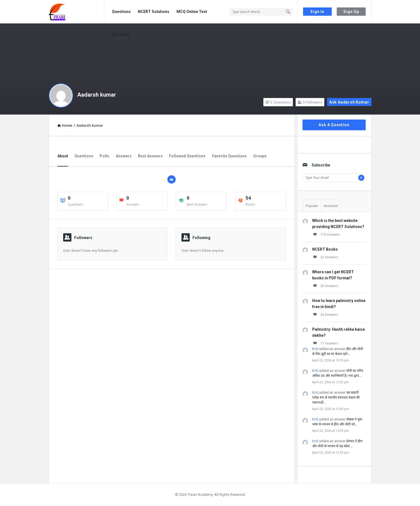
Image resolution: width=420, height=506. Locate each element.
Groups (260, 156)
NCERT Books (325, 249)
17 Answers (325, 343)
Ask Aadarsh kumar (349, 102)
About (63, 156)
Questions (121, 12)
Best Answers (150, 156)
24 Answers (325, 315)
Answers (124, 156)
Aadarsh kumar (97, 95)
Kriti (315, 349)
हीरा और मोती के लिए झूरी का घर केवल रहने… (338, 351)
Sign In (317, 12)
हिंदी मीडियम (121, 35)
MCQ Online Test (192, 12)
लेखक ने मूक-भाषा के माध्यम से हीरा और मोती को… (338, 422)
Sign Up (351, 12)
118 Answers (326, 235)
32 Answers (325, 257)
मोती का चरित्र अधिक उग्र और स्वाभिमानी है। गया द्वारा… (338, 373)
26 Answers (325, 286)
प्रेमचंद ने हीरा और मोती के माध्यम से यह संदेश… (337, 443)
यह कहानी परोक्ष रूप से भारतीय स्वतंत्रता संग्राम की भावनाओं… (336, 397)
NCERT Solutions (154, 12)
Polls (104, 156)
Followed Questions (187, 156)
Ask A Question (334, 125)
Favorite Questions (229, 156)
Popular (312, 206)
